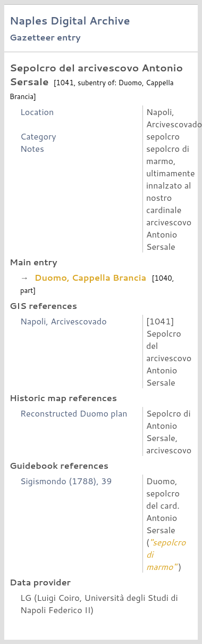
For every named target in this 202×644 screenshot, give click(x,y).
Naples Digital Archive (70, 21)
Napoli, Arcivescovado (64, 321)
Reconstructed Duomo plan (74, 413)
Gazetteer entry (45, 37)
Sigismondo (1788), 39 (66, 481)
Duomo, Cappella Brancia (90, 277)
